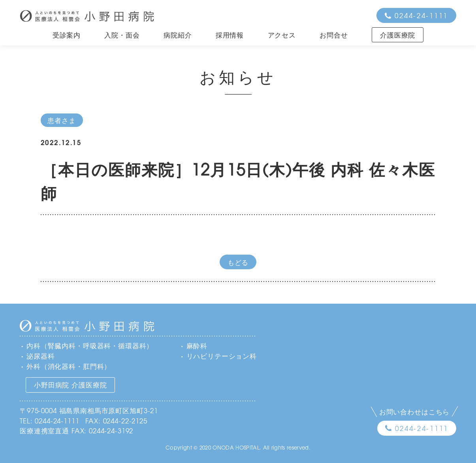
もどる (238, 262)
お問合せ (334, 35)
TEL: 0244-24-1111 (49, 420)
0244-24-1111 (421, 15)
